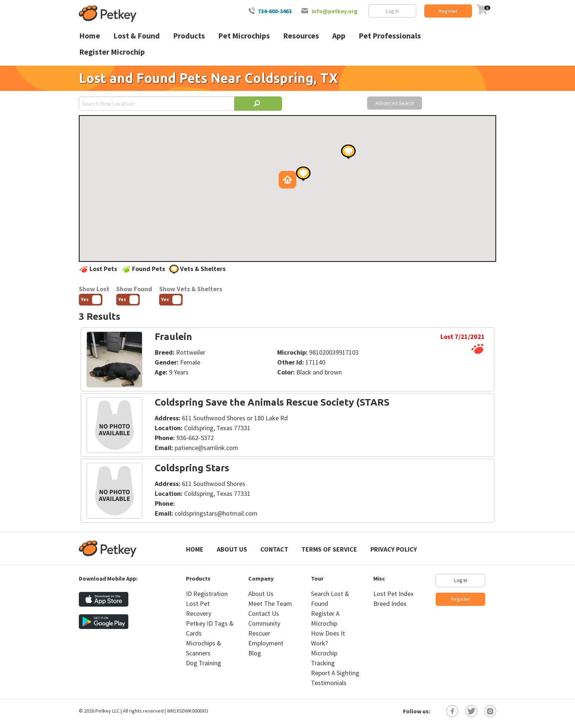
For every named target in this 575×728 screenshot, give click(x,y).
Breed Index (390, 603)
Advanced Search (395, 103)
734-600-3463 (275, 11)
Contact (274, 549)
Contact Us (264, 613)
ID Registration (207, 594)
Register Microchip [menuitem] (112, 52)
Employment (266, 643)
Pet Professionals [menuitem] (390, 36)
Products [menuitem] (189, 36)
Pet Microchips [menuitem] (244, 36)
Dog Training (204, 663)
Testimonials (329, 683)
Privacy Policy (394, 549)
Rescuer (259, 633)
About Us (232, 549)
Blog (255, 653)
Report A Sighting (335, 673)
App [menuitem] (339, 36)
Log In (392, 11)
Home (195, 549)
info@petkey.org (335, 11)
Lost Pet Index (393, 594)
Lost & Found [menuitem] (137, 36)
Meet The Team (270, 603)
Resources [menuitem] (301, 36)
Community (264, 623)
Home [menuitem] (90, 36)
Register (448, 11)
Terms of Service (329, 549)
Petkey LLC (107, 711)
